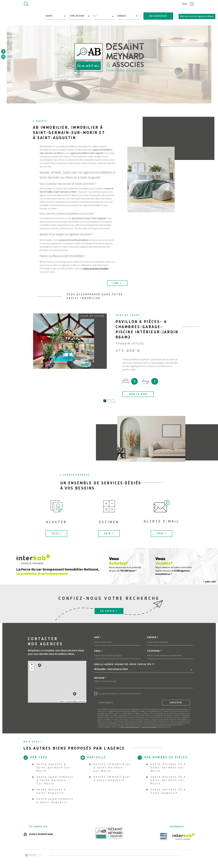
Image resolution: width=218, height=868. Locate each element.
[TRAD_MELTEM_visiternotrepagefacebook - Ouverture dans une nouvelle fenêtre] (3, 52)
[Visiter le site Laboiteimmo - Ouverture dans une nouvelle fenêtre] (33, 856)
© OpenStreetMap (71, 702)
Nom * (98, 638)
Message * (100, 678)
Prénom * (153, 638)
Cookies (176, 855)
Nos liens (156, 855)
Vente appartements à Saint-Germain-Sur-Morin (55, 780)
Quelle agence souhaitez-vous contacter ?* (125, 665)
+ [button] (32, 665)
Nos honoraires (101, 855)
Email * (99, 651)
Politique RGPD (166, 855)
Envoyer (176, 703)
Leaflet (61, 702)
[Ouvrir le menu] (188, 4)
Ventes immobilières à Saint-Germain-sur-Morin (112, 768)
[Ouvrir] (26, 4)
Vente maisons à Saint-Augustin (51, 791)
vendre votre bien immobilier (96, 272)
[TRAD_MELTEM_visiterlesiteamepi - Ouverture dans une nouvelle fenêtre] (164, 837)
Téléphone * (154, 651)
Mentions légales (138, 855)
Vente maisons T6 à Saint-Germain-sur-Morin (168, 780)
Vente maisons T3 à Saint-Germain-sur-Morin (168, 768)
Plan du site (125, 855)
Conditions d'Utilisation (150, 727)
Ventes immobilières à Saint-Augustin (112, 779)
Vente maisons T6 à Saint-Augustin (168, 791)
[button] (105, 401)
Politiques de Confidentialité (130, 727)
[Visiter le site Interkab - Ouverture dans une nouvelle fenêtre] (183, 837)
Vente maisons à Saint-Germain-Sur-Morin (54, 768)
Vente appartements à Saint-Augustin (55, 801)
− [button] (32, 669)
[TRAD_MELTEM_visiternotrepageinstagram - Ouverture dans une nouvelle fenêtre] (3, 57)
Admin (148, 855)
